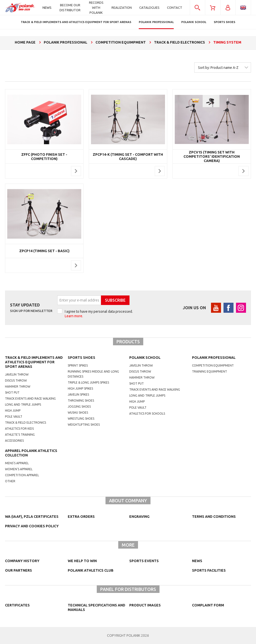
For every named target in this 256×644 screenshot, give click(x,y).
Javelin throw (17, 374)
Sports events (144, 561)
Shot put (12, 392)
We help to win (82, 561)
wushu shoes (78, 413)
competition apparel (22, 475)
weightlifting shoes (84, 425)
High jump (13, 411)
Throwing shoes (81, 400)
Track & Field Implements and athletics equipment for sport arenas (34, 362)
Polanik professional (214, 358)
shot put (136, 383)
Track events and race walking (30, 398)
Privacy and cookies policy (32, 526)
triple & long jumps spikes (88, 382)
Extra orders (81, 517)
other (10, 481)
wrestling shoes (81, 419)
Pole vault (14, 417)
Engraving (139, 517)
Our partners (18, 570)
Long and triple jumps (23, 405)
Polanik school (145, 358)
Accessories (14, 441)
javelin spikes (78, 394)
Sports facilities (209, 570)
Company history (22, 561)
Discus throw (16, 380)
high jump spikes (80, 388)
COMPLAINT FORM (208, 605)
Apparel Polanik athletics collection (31, 453)
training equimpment (209, 371)
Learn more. (74, 316)
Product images (145, 605)
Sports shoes (81, 358)
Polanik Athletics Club (91, 570)
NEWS (197, 561)
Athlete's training (20, 435)
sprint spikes (78, 365)
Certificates (17, 605)
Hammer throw (18, 386)
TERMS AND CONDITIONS (214, 517)
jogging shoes (79, 407)
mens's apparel (17, 463)
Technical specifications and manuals (96, 607)
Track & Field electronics (25, 423)
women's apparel (19, 469)
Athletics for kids (19, 429)
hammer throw (142, 377)
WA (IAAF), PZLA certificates (32, 517)
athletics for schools (147, 414)
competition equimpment (213, 365)
